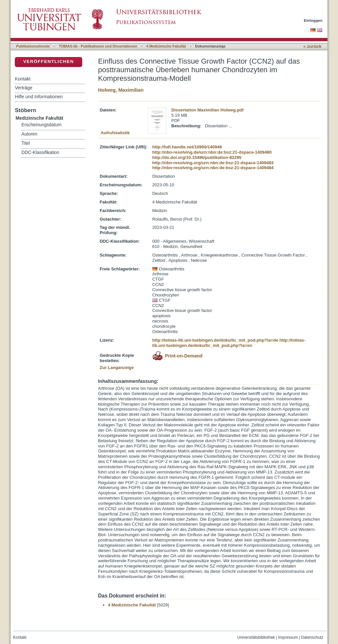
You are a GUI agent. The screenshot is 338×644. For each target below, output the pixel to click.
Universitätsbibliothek (256, 637)
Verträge (24, 88)
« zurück (312, 46)
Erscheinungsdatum (41, 125)
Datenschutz (312, 637)
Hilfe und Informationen (39, 97)
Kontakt (23, 79)
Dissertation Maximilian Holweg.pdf (207, 110)
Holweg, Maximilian (121, 90)
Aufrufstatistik (115, 133)
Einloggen (313, 20)
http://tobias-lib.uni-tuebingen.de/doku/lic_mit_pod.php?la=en (229, 343)
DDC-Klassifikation (40, 153)
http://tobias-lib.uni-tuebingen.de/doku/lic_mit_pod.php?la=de (215, 340)
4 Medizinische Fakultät (166, 46)
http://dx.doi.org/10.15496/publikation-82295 (197, 157)
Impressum (288, 637)
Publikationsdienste (33, 46)
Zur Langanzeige (117, 368)
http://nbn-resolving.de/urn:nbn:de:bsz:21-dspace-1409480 (212, 152)
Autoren (29, 134)
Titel (26, 143)
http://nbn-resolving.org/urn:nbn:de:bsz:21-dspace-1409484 (213, 168)
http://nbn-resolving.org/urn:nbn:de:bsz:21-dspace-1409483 (213, 163)
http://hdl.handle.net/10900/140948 (187, 147)
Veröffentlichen (48, 61)
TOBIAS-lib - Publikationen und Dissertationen (98, 46)
